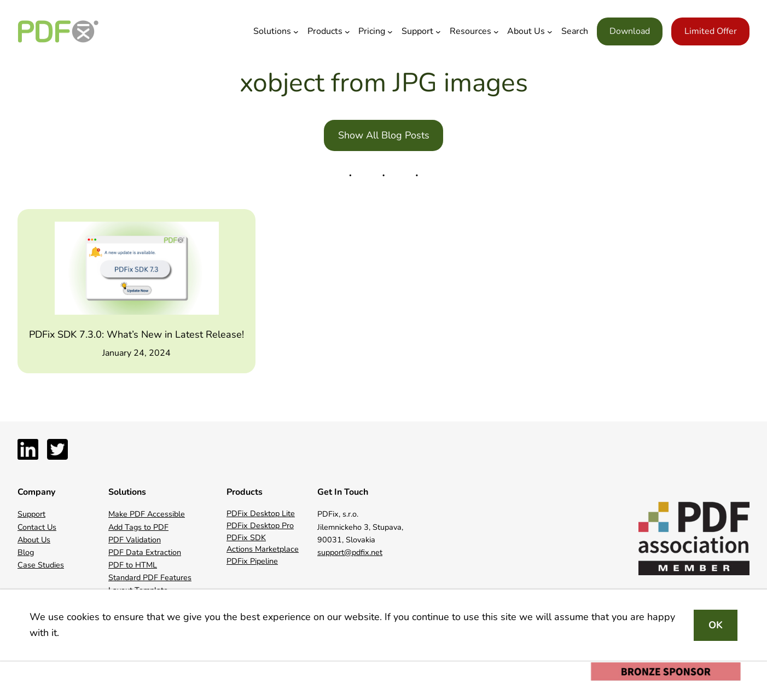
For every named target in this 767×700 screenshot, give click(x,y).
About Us (34, 540)
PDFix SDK (246, 537)
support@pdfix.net (350, 552)
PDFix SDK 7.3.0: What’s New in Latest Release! (136, 334)
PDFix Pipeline (252, 561)
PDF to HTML (133, 565)
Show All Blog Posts (384, 135)
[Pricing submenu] (390, 32)
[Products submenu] (347, 32)
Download (630, 31)
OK (716, 625)
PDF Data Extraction (145, 552)
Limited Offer (711, 31)
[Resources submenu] (496, 32)
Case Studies (41, 565)
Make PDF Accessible (147, 514)
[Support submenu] (438, 32)
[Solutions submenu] (296, 32)
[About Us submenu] (550, 32)
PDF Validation (135, 540)
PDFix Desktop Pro (260, 525)
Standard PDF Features (150, 577)
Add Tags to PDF (138, 527)
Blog (26, 552)
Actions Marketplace (263, 549)
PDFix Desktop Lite (261, 513)
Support (31, 514)
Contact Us (37, 527)
